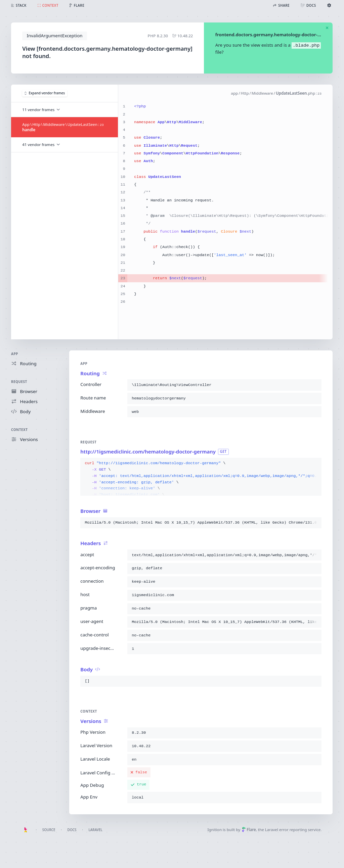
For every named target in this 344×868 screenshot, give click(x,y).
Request (19, 382)
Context (19, 430)
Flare (249, 830)
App (15, 354)
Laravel (96, 830)
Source (49, 830)
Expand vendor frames (45, 93)
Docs (72, 830)
